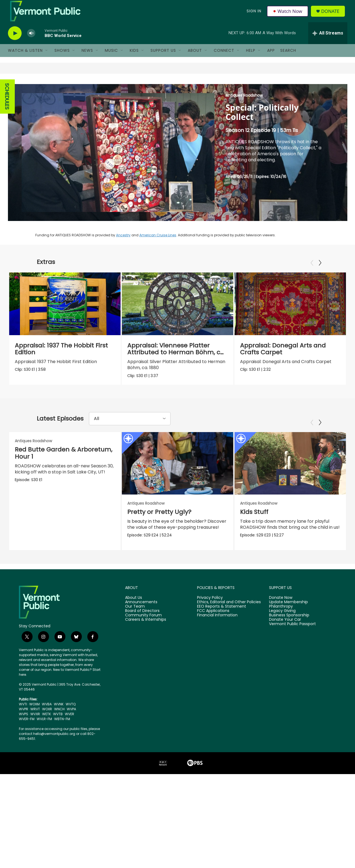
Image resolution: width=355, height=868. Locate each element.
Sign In (254, 14)
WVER (70, 721)
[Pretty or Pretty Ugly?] (177, 470)
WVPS (24, 721)
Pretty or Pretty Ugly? (158, 519)
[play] (15, 40)
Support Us (163, 57)
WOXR (47, 716)
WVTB (58, 721)
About (195, 57)
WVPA (71, 716)
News (87, 57)
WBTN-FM (62, 726)
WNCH (59, 716)
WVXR (35, 721)
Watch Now (288, 14)
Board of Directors (142, 618)
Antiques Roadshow (244, 102)
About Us (134, 605)
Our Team (135, 613)
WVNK (59, 711)
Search (288, 57)
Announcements (141, 609)
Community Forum (143, 622)
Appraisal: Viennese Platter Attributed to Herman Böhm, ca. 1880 (172, 359)
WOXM (34, 711)
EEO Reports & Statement (222, 613)
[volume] (31, 40)
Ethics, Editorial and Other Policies (229, 609)
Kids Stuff (254, 519)
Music (111, 57)
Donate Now (281, 605)
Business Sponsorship (289, 622)
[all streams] (328, 40)
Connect (224, 57)
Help (251, 57)
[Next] (320, 269)
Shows (62, 57)
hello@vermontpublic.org (54, 741)
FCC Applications (213, 618)
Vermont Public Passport (292, 631)
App (271, 57)
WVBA (47, 711)
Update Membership (288, 609)
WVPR (24, 716)
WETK (47, 721)
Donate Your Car (285, 626)
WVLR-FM (44, 726)
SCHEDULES (7, 103)
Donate (332, 14)
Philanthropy (281, 613)
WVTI (23, 711)
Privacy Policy (210, 605)
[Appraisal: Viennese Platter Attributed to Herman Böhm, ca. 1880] (173, 310)
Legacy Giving (282, 618)
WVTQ (71, 711)
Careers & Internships (146, 626)
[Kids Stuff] (290, 470)
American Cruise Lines (158, 242)
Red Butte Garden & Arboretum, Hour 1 (64, 460)
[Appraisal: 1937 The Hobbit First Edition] (65, 310)
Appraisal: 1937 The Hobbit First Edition (61, 355)
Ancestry (123, 242)
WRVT (35, 716)
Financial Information (217, 622)
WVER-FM (27, 726)
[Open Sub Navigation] (47, 57)
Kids (134, 57)
